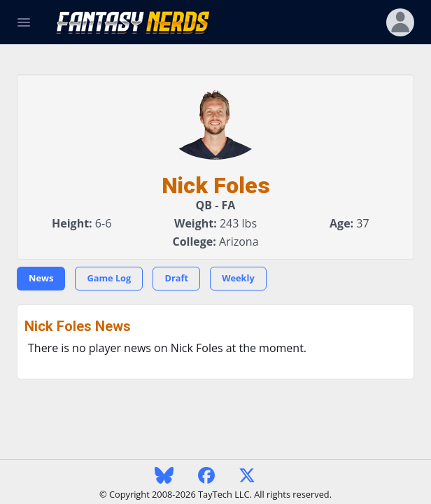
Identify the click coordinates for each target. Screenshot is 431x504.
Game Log (109, 278)
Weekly (238, 278)
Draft (176, 278)
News (41, 278)
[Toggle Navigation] (24, 22)
